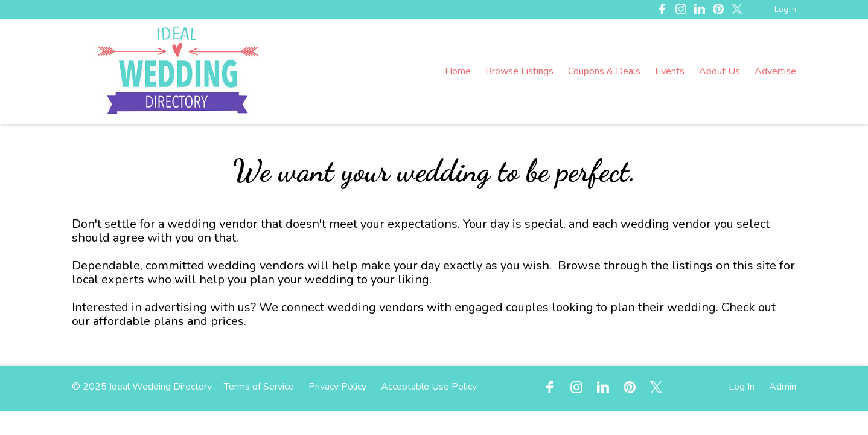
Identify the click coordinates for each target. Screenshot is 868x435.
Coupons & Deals (604, 71)
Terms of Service (259, 387)
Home (458, 71)
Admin (783, 387)
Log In (785, 10)
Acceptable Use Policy (429, 387)
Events (670, 71)
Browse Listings (519, 71)
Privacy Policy (337, 387)
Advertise (775, 71)
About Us (720, 71)
